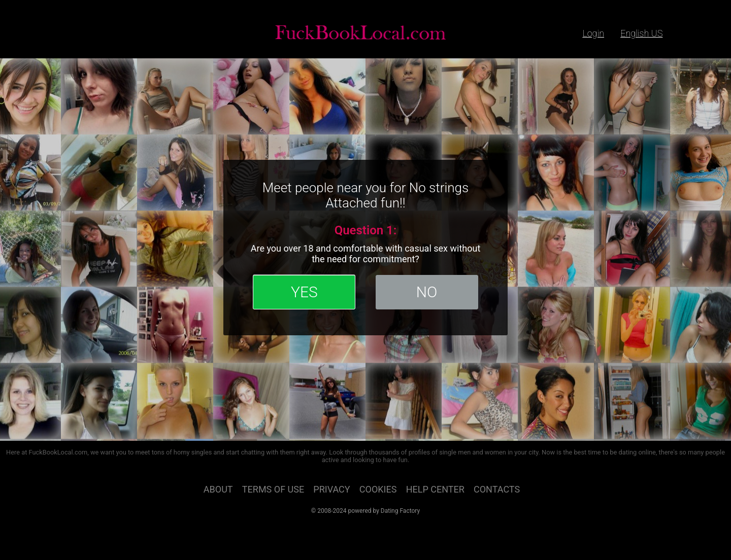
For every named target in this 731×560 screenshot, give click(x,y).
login (593, 33)
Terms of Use (273, 489)
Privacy (331, 489)
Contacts (497, 489)
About (218, 489)
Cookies (378, 489)
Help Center (435, 489)
